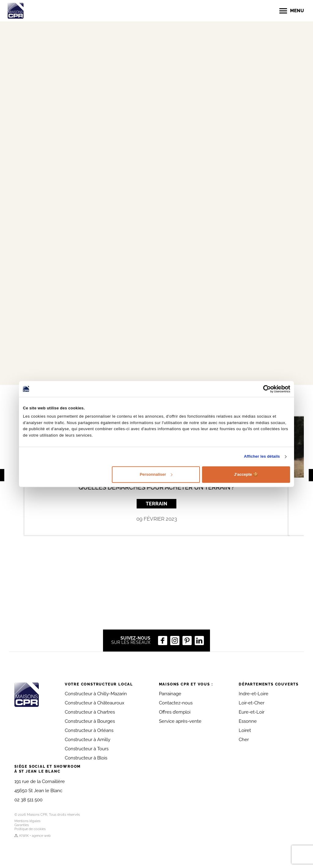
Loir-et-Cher (252, 703)
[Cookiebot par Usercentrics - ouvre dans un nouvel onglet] (263, 389)
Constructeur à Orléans (89, 730)
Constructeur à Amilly (88, 740)
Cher (244, 740)
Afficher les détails (262, 457)
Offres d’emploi (175, 712)
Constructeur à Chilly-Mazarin (96, 694)
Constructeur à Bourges (90, 721)
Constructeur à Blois (86, 758)
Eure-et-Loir (252, 712)
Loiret (245, 730)
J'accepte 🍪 (246, 474)
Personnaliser (156, 474)
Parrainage (170, 694)
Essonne (248, 721)
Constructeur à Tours (87, 749)
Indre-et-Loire (254, 694)
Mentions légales (27, 821)
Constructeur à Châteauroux (95, 703)
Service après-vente (180, 721)
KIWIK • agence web (33, 836)
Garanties (22, 825)
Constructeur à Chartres (90, 712)
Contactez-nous (176, 703)
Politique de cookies (30, 829)
